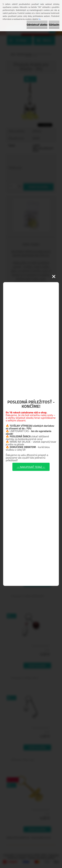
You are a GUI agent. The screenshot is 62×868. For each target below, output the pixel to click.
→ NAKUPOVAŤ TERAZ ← (31, 467)
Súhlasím (54, 25)
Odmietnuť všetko (37, 25)
